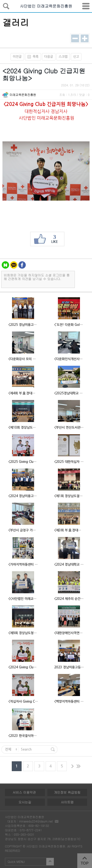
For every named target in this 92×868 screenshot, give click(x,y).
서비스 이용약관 (24, 792)
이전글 (17, 57)
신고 (76, 57)
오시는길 (25, 802)
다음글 (49, 57)
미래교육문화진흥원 (23, 95)
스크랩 (63, 57)
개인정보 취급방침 (67, 792)
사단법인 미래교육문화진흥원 (46, 6)
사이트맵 (67, 802)
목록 (32, 57)
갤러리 (16, 22)
